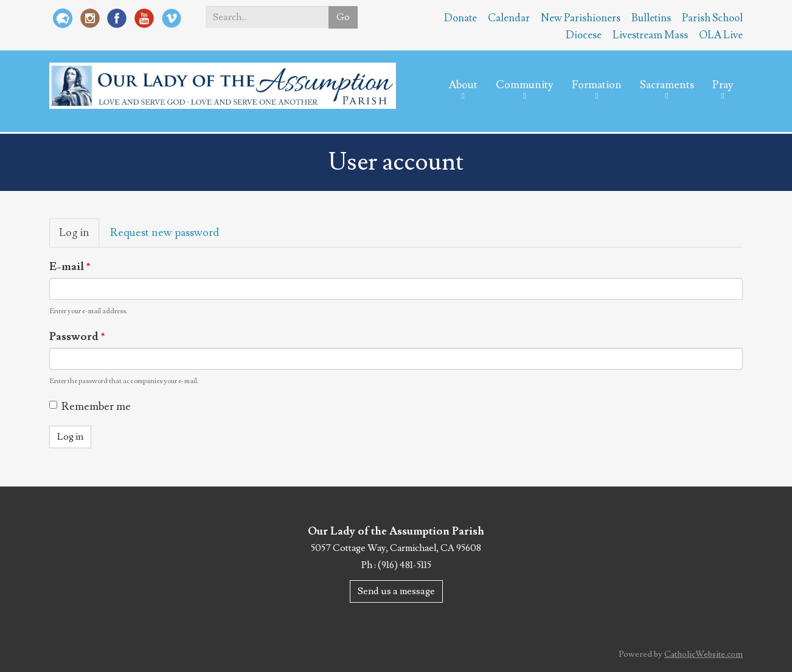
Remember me (90, 407)
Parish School (712, 18)
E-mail (70, 267)
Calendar (509, 18)
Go (343, 17)
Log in (79, 236)
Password (77, 337)
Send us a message (396, 591)
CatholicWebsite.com (703, 654)
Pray (723, 85)
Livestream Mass (650, 35)
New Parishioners (581, 18)
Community (525, 85)
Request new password (165, 233)
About (463, 85)
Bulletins (651, 18)
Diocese (584, 35)
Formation (597, 85)
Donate (460, 18)
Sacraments (667, 85)
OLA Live (721, 35)
